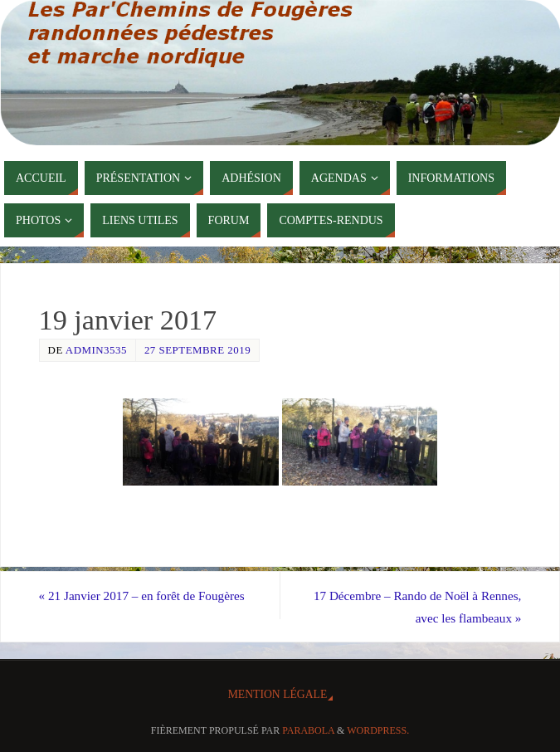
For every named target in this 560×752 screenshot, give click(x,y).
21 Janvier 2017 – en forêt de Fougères (142, 596)
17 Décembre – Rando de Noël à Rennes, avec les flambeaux (418, 607)
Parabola (308, 730)
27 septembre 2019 (197, 350)
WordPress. (378, 730)
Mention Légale (278, 694)
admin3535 (96, 350)
